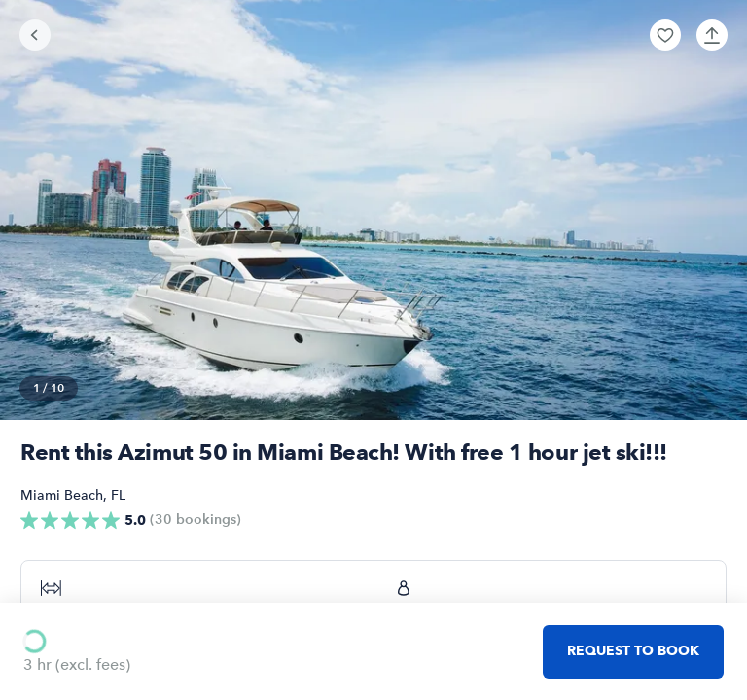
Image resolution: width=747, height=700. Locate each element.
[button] (665, 35)
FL (118, 495)
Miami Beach (62, 495)
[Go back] (35, 35)
